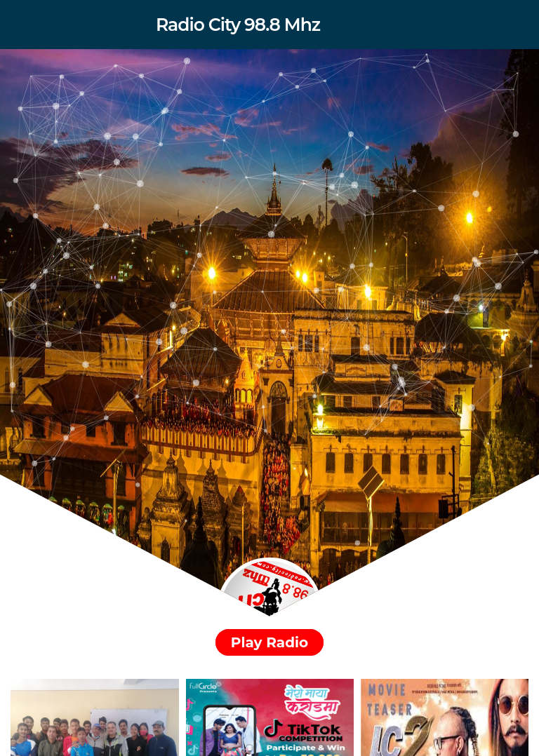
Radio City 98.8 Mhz (238, 25)
